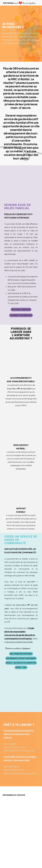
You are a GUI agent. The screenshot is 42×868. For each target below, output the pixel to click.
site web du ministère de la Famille (19, 642)
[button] (21, 310)
